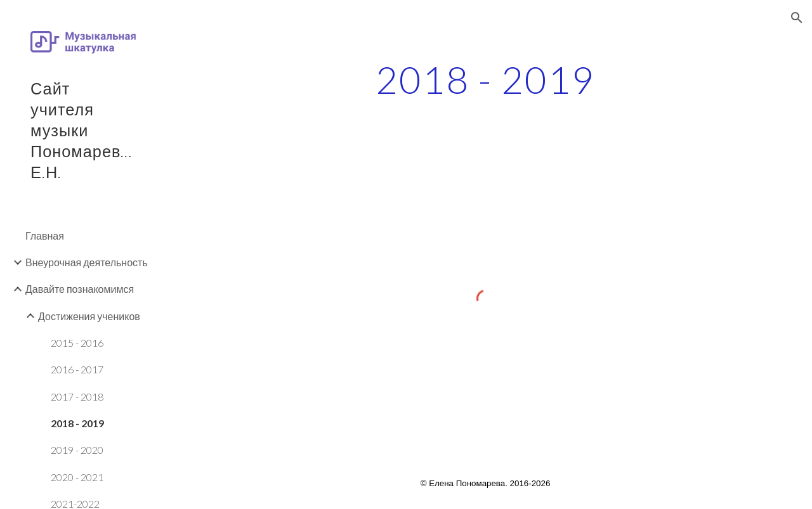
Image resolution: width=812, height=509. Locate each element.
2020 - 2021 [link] (77, 477)
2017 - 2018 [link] (77, 396)
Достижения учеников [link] (89, 316)
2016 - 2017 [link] (77, 369)
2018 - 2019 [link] (77, 423)
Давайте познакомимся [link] (80, 289)
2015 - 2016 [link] (77, 343)
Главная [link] (45, 235)
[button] (797, 18)
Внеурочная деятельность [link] (87, 262)
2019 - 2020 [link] (77, 450)
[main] (486, 79)
